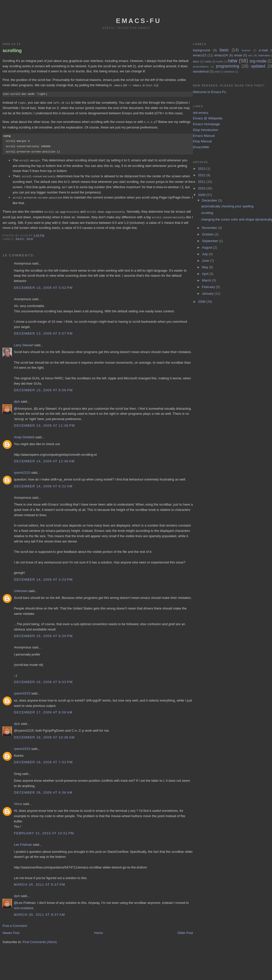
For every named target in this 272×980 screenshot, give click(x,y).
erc (250, 55)
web (217, 72)
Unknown (21, 589)
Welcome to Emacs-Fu (209, 92)
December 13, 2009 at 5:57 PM (43, 331)
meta (208, 61)
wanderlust (201, 71)
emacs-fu (139, 21)
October (208, 234)
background (202, 50)
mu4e (220, 62)
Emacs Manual (204, 136)
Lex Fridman (23, 843)
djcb (17, 399)
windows (229, 72)
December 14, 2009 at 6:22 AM (43, 484)
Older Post (185, 931)
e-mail (263, 50)
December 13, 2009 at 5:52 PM (43, 286)
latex (196, 61)
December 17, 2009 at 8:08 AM (43, 710)
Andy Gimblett (24, 435)
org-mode (258, 61)
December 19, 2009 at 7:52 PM (43, 760)
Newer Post (11, 931)
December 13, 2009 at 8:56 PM (43, 388)
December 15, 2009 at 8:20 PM (43, 634)
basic (20, 237)
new (30, 237)
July (205, 254)
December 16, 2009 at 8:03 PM (43, 680)
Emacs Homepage (206, 124)
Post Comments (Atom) (40, 940)
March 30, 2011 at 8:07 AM (39, 913)
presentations (201, 67)
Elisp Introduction (206, 130)
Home (98, 931)
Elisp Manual (202, 141)
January (208, 293)
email (238, 55)
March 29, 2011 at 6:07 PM (40, 883)
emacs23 (200, 55)
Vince (18, 802)
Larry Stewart (24, 343)
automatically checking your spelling (227, 206)
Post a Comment (15, 924)
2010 (202, 188)
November (210, 228)
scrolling (12, 51)
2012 (202, 175)
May (206, 267)
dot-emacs (201, 113)
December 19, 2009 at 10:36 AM (44, 735)
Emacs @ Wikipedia (208, 118)
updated (258, 66)
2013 (202, 169)
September (211, 241)
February (209, 287)
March (207, 280)
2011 (202, 182)
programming (228, 66)
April (206, 274)
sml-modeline (24, 906)
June (206, 261)
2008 (202, 302)
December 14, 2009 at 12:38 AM (44, 459)
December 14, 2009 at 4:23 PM (43, 578)
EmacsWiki (201, 147)
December (210, 200)
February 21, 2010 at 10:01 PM (44, 831)
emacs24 (221, 55)
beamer (246, 50)
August (208, 247)
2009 (202, 195)
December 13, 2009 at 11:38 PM (44, 423)
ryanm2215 (22, 471)
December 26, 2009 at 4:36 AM (43, 790)
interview (264, 55)
